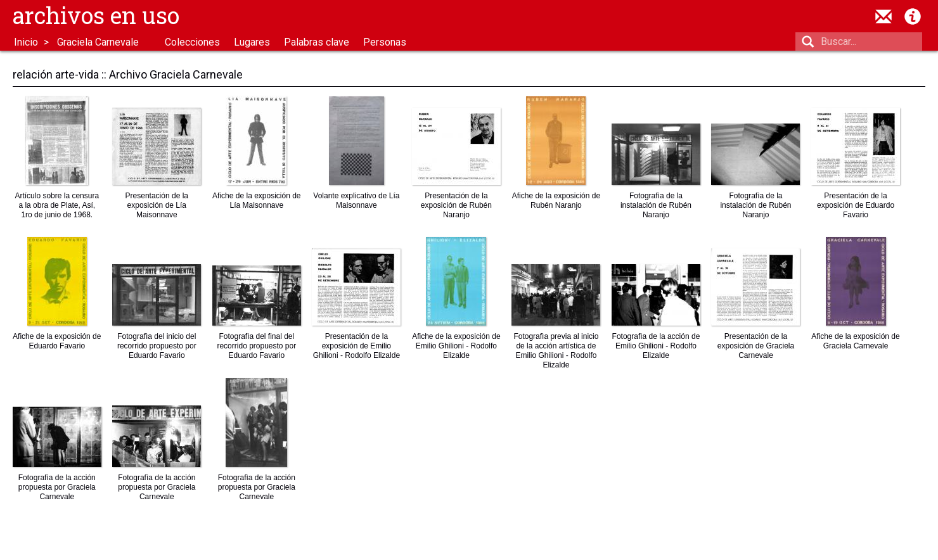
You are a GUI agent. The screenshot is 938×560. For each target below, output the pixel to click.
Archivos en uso (96, 15)
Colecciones (192, 42)
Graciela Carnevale (98, 42)
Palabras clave (317, 42)
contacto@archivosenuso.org (883, 16)
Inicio (26, 42)
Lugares (252, 42)
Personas (385, 42)
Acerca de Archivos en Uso (913, 16)
